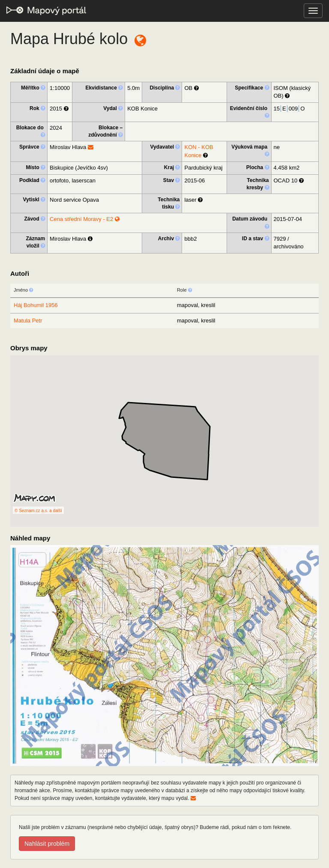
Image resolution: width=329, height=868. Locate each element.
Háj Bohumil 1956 (36, 305)
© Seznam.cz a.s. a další (38, 511)
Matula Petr (28, 321)
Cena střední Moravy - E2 (85, 219)
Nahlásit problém (47, 844)
